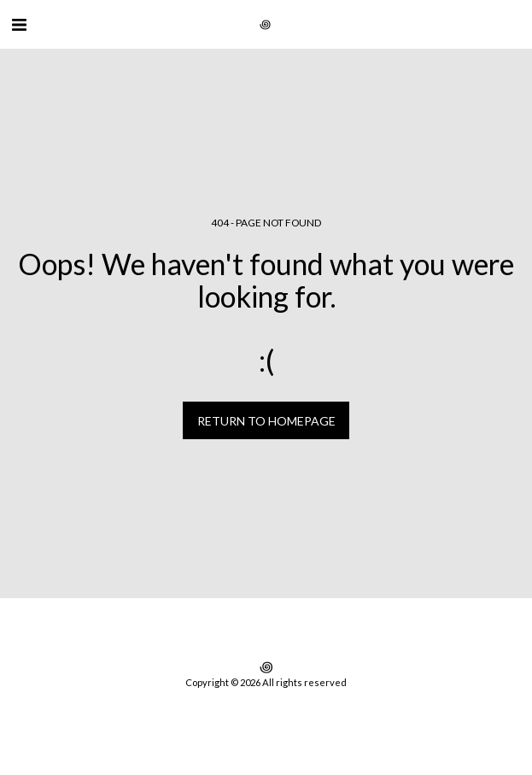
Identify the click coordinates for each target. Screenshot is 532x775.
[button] (19, 24)
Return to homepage (266, 421)
